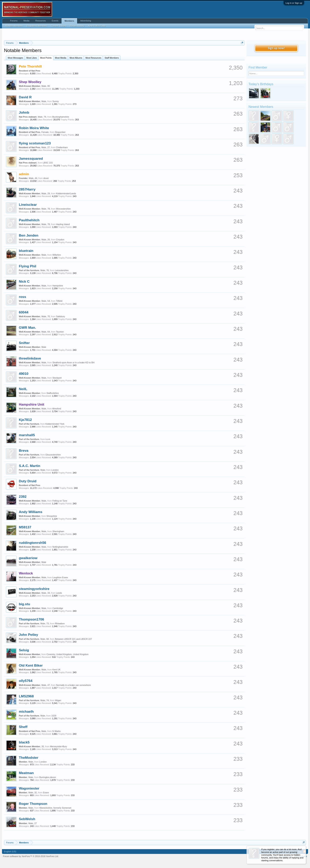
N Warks (57, 731)
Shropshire (52, 516)
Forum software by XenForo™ (31, 856)
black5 (24, 742)
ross (23, 297)
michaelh (26, 711)
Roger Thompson (33, 804)
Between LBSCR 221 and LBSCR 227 (73, 639)
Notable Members (14, 26)
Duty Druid (28, 481)
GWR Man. (27, 328)
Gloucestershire (53, 455)
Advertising (86, 21)
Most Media (61, 58)
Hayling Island (63, 224)
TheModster (29, 758)
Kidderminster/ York (55, 424)
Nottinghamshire (60, 547)
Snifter (24, 343)
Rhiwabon (60, 623)
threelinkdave (30, 358)
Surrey (56, 101)
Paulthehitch (29, 220)
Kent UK (56, 670)
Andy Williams (31, 512)
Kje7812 (25, 420)
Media (26, 21)
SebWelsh (27, 819)
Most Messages (15, 58)
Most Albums (76, 58)
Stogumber (60, 132)
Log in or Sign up (294, 3)
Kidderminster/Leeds (66, 193)
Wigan (58, 700)
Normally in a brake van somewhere (73, 685)
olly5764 (26, 681)
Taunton (60, 332)
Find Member (258, 67)
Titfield (59, 301)
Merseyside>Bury (59, 746)
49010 (24, 374)
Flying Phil (28, 266)
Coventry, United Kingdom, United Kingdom (67, 654)
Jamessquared (31, 159)
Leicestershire (62, 270)
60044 (24, 312)
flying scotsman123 (35, 143)
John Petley (28, 635)
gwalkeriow (28, 558)
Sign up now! (276, 48)
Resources (41, 21)
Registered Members (37, 26)
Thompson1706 (31, 619)
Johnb (24, 112)
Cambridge (58, 608)
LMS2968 (26, 696)
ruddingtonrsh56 (33, 543)
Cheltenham (62, 147)
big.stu (24, 604)
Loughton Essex (60, 577)
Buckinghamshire (61, 117)
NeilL (23, 389)
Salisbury (60, 316)
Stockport (57, 378)
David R (25, 97)
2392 (23, 497)
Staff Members (112, 58)
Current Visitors (59, 26)
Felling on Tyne (60, 501)
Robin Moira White (34, 128)
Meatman (26, 773)
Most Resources (93, 58)
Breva (24, 450)
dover (46, 178)
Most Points (46, 58)
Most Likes (32, 58)
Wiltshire (57, 255)
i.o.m (48, 439)
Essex (46, 793)
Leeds (59, 593)
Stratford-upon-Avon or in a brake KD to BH (73, 362)
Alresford (57, 409)
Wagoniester (29, 788)
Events (55, 21)
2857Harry (27, 189)
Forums (14, 21)
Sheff (23, 727)
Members (69, 21)
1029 (54, 716)
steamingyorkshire (34, 589)
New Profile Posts (97, 26)
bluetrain (26, 251)
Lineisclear (28, 205)
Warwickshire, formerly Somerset (55, 808)
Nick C (24, 281)
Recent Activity (77, 26)
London (55, 470)
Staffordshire (53, 393)
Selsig (24, 650)
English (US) (10, 852)
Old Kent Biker (31, 665)
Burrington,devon (48, 777)
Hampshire (58, 286)
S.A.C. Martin (30, 466)
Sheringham (58, 531)
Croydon (60, 240)
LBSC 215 (48, 163)
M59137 (25, 527)
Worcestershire (63, 209)
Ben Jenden (29, 235)
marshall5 (27, 435)
